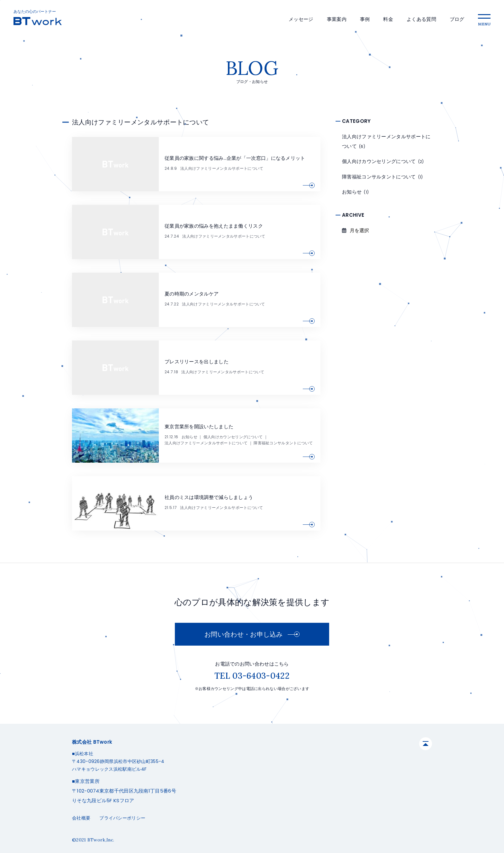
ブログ (457, 19)
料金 (388, 19)
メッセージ (301, 19)
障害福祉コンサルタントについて (283, 443)
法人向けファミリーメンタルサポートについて (222, 168)
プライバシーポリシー (122, 818)
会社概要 (81, 818)
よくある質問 (421, 19)
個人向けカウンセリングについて (233, 437)
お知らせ (189, 437)
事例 (365, 19)
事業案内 (337, 19)
